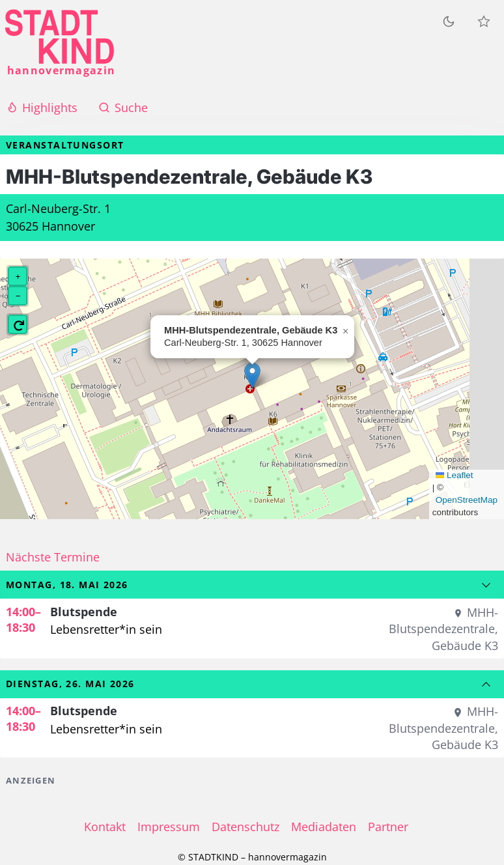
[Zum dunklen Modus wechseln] (449, 21)
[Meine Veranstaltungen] (484, 21)
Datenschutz (245, 827)
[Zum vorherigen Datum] (486, 685)
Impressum (169, 827)
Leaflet (455, 475)
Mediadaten (324, 827)
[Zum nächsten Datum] (486, 585)
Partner (388, 827)
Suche (123, 107)
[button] (252, 376)
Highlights (42, 107)
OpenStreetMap (467, 500)
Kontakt (105, 827)
